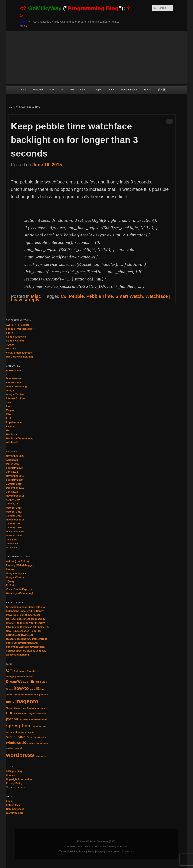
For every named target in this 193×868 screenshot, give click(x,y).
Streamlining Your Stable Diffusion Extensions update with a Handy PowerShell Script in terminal (26, 611)
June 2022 (12, 472)
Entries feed (13, 805)
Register (84, 90)
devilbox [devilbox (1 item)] (21, 677)
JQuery (10, 345)
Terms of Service (68, 851)
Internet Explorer (16, 398)
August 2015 (13, 500)
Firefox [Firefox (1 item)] (9, 689)
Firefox (10, 333)
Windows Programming (20, 438)
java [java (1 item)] (42, 689)
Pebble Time (100, 296)
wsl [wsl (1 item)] (46, 756)
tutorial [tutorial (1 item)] (13, 732)
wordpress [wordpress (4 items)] (20, 755)
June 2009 (12, 544)
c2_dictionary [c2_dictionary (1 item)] (19, 671)
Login (98, 90)
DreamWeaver (14, 378)
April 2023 (12, 460)
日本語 (162, 90)
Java (9, 402)
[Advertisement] (96, 57)
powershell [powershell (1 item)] (41, 714)
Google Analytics (16, 337)
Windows (11, 434)
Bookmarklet (13, 370)
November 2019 (15, 476)
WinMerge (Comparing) (20, 357)
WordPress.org (15, 813)
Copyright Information (19, 779)
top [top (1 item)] (8, 732)
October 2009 (14, 535)
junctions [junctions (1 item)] (44, 695)
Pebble (76, 296)
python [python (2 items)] (12, 719)
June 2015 (12, 504)
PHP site (11, 349)
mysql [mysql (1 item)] (25, 708)
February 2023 (14, 468)
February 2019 (14, 480)
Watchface (157, 296)
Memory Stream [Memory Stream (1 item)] (14, 708)
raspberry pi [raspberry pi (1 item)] (25, 719)
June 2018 (12, 492)
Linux (9, 406)
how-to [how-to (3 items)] (21, 688)
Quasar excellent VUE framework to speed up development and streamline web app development (27, 643)
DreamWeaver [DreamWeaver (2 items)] (18, 681)
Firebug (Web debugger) (20, 329)
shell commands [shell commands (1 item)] (39, 719)
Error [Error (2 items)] (35, 681)
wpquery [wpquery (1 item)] (39, 756)
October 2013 (14, 508)
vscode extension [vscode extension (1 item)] (38, 737)
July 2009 (12, 540)
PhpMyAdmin (14, 422)
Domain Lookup (130, 90)
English (148, 90)
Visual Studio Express (19, 353)
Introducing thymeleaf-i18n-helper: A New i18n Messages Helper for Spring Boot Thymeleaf (27, 631)
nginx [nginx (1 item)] (31, 708)
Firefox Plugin (14, 382)
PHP (71, 90)
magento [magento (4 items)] (27, 701)
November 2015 (15, 496)
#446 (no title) (14, 771)
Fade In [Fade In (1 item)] (44, 682)
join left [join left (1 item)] (10, 695)
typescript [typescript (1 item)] (22, 732)
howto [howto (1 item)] (33, 689)
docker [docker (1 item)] (29, 677)
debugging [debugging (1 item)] (11, 677)
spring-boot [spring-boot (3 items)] (19, 726)
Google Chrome (15, 341)
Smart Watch (129, 296)
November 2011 (15, 520)
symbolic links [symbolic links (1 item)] (39, 727)
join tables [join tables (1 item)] (19, 695)
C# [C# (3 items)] (9, 670)
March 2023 (13, 464)
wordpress (12, 442)
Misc (36, 296)
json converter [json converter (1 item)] (32, 695)
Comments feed (15, 809)
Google (10, 390)
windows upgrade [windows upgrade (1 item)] (15, 748)
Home (24, 90)
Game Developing (16, 386)
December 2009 (15, 531)
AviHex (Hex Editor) (17, 325)
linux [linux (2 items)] (10, 702)
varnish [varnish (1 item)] (31, 732)
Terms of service (16, 787)
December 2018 (15, 488)
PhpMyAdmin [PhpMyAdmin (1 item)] (21, 714)
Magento (38, 90)
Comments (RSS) (106, 841)
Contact (111, 90)
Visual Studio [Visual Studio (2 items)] (17, 737)
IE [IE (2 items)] (38, 689)
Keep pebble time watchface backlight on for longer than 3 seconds (74, 140)
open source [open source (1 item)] (41, 708)
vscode (10, 426)
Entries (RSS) (85, 841)
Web (51, 90)
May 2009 (11, 547)
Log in (10, 801)
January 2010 (14, 528)
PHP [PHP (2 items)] (10, 713)
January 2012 (14, 516)
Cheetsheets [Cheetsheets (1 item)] (33, 671)
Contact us (128, 851)
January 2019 (14, 484)
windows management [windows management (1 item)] (38, 743)
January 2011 (14, 524)
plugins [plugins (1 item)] (31, 714)
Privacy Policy (14, 783)
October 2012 (14, 512)
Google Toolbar (15, 394)
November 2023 (15, 456)
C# (61, 90)
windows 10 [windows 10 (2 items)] (16, 743)
